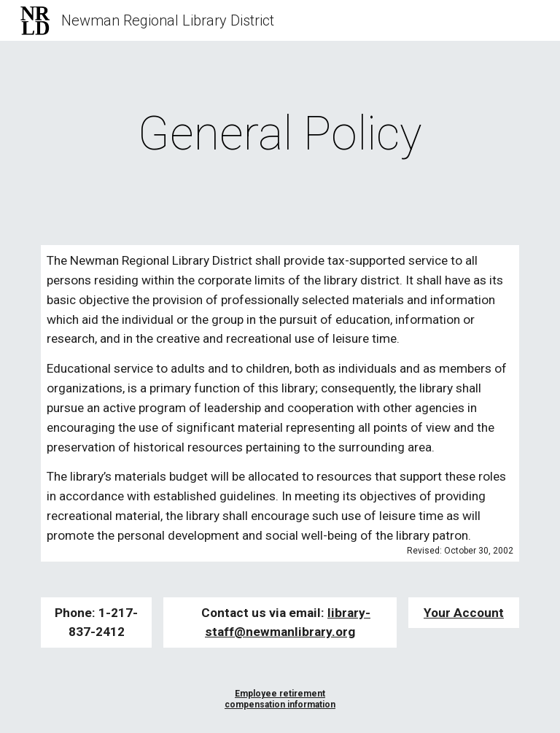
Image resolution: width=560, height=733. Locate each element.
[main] (280, 134)
